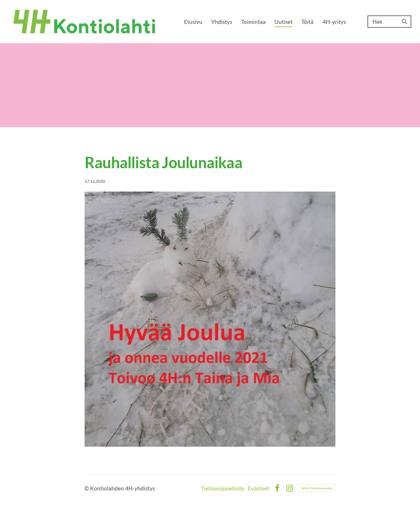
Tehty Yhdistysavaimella (317, 488)
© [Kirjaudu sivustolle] (87, 488)
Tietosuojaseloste (223, 488)
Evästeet (259, 488)
